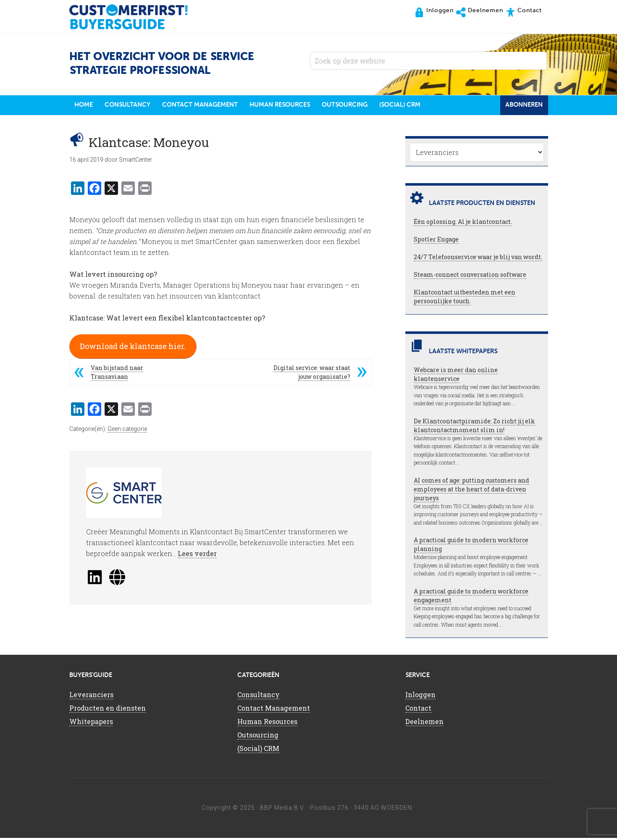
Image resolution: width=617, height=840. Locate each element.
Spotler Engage (436, 241)
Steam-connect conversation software (470, 277)
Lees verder (197, 555)
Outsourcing (258, 737)
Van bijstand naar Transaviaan (117, 374)
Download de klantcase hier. (133, 348)
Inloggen (420, 697)
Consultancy (259, 697)
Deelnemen (424, 723)
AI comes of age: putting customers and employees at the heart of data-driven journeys (471, 491)
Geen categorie (127, 431)
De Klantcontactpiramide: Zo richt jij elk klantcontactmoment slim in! (474, 428)
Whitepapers (91, 723)
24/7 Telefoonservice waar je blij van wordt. (478, 259)
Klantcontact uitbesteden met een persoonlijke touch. (465, 299)
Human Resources (267, 723)
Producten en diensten (108, 710)
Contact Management (274, 710)
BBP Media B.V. (282, 810)
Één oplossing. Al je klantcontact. (463, 224)
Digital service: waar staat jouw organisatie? (312, 374)
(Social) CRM (258, 750)
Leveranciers (91, 697)
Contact (418, 710)
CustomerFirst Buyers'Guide (137, 17)
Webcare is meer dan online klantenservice (456, 376)
